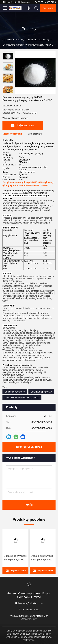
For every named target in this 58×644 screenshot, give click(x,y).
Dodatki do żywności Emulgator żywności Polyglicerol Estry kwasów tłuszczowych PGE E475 (42, 558)
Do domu (7, 40)
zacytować (48, 8)
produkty (20, 40)
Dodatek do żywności (15, 392)
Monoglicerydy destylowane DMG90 (22, 398)
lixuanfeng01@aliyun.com (16, 2)
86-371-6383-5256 (45, 2)
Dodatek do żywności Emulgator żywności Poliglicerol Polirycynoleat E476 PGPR (15, 558)
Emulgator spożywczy (39, 40)
